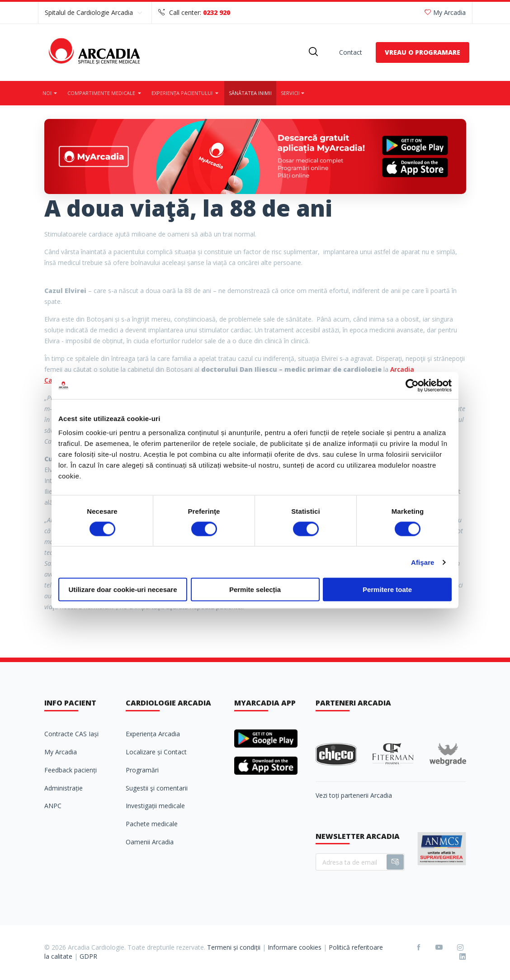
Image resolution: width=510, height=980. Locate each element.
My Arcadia (445, 12)
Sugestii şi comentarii (157, 788)
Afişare (423, 562)
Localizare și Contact (156, 752)
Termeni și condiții (234, 947)
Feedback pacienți (71, 770)
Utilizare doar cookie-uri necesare (123, 589)
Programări (142, 770)
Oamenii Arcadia (150, 842)
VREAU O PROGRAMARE (423, 52)
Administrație (64, 788)
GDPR (88, 956)
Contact (351, 52)
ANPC (53, 806)
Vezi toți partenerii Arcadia (354, 795)
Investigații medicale (155, 806)
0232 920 (217, 12)
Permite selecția (255, 589)
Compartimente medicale (105, 93)
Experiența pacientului (186, 93)
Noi (51, 93)
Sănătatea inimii (250, 93)
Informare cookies (295, 947)
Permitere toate (387, 589)
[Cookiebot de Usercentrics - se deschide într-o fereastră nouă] (412, 385)
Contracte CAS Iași (71, 734)
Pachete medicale (152, 824)
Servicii (293, 93)
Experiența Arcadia (153, 734)
